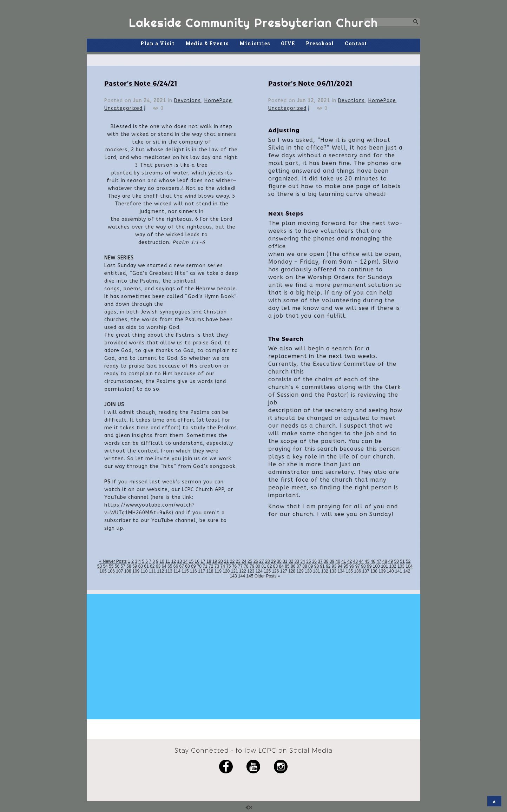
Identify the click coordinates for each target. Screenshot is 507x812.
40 (338, 561)
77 (240, 566)
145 (250, 576)
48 (385, 561)
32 (291, 561)
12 (174, 561)
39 (332, 561)
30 (279, 561)
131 (316, 571)
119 (218, 571)
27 (261, 561)
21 (226, 561)
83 (275, 566)
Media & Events (207, 43)
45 (367, 561)
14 (185, 561)
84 (281, 566)
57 (123, 566)
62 (152, 566)
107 (119, 571)
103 (401, 566)
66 (176, 566)
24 (244, 561)
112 (160, 571)
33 (297, 561)
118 (210, 571)
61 (146, 566)
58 (129, 566)
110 (144, 571)
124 (259, 571)
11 (168, 561)
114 (177, 571)
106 (111, 571)
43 (355, 561)
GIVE (288, 43)
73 (217, 566)
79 (252, 566)
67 (182, 566)
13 (179, 561)
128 (292, 571)
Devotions (187, 101)
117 (202, 571)
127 (284, 571)
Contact (356, 43)
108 (128, 571)
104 (409, 566)
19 (215, 561)
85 (287, 566)
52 (408, 561)
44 (361, 561)
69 (193, 566)
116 (193, 571)
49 (391, 561)
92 (328, 566)
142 (407, 571)
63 (158, 566)
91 (322, 566)
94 (340, 566)
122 (243, 571)
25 (250, 561)
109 (136, 571)
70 (199, 566)
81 (264, 566)
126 (275, 571)
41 (344, 561)
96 (352, 566)
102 (393, 566)
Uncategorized (123, 108)
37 (320, 561)
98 (363, 566)
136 (357, 571)
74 (222, 566)
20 (220, 561)
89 (311, 566)
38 (326, 561)
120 (226, 571)
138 (374, 571)
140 (390, 571)
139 (382, 571)
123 (251, 571)
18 (209, 561)
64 (164, 566)
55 (111, 566)
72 (211, 566)
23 (238, 561)
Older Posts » (267, 576)
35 (308, 561)
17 (203, 561)
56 (117, 566)
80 (258, 566)
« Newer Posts (113, 561)
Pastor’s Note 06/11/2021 (310, 83)
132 (325, 571)
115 (185, 571)
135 (349, 571)
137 (366, 571)
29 (273, 561)
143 (233, 576)
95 (346, 566)
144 (242, 576)
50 (397, 561)
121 (235, 571)
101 (384, 566)
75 (228, 566)
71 (205, 566)
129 (300, 571)
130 (308, 571)
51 (402, 561)
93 (334, 566)
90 (317, 566)
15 (191, 561)
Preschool (320, 43)
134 (341, 571)
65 (170, 566)
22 (232, 561)
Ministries (255, 43)
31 (285, 561)
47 (379, 561)
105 (103, 571)
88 (305, 566)
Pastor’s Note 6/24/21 (141, 83)
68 (187, 566)
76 (234, 566)
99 (369, 566)
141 (399, 571)
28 (267, 561)
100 (376, 566)
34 (302, 561)
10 (162, 561)
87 (299, 566)
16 (197, 561)
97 (358, 566)
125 (267, 571)
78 (246, 566)
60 (141, 566)
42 (350, 561)
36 (314, 561)
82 (269, 566)
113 (169, 571)
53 (100, 566)
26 (256, 561)
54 (105, 566)
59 (135, 566)
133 (333, 571)
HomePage (218, 101)
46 (373, 561)
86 (293, 566)
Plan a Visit (157, 43)
